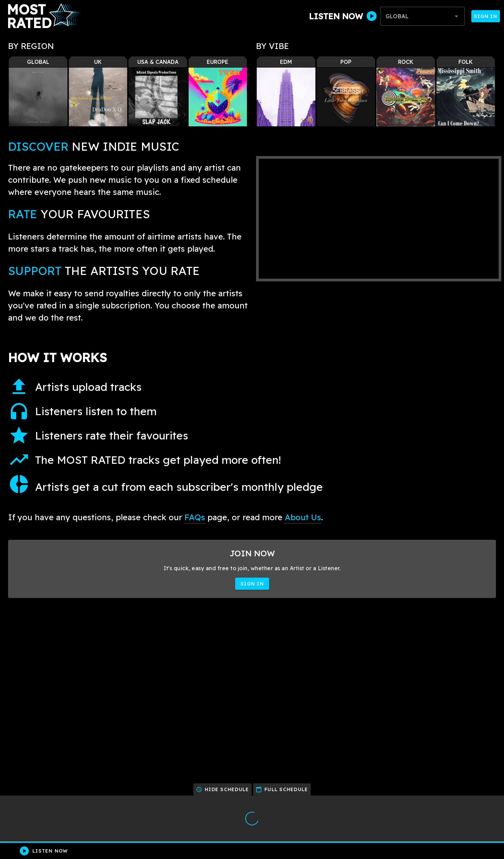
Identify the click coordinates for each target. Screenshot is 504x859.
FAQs (195, 517)
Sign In (486, 16)
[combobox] (422, 16)
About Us (303, 517)
